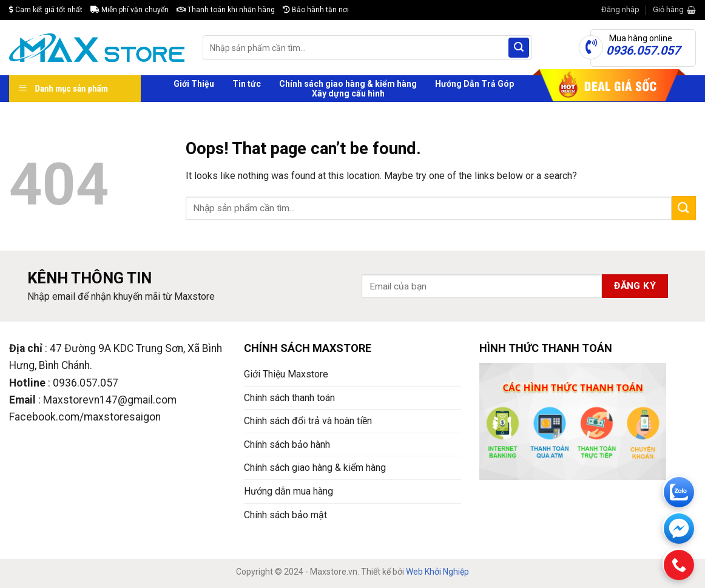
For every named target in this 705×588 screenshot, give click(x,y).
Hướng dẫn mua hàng (288, 491)
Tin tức (247, 84)
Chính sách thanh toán (289, 398)
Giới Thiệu (194, 84)
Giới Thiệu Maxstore (286, 374)
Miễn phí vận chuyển (130, 10)
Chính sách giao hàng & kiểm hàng (348, 84)
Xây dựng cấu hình (348, 93)
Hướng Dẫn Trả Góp (474, 84)
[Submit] (519, 48)
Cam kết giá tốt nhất (46, 10)
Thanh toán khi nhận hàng (226, 10)
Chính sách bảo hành (287, 444)
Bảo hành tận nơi (316, 10)
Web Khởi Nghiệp (437, 572)
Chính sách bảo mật (285, 515)
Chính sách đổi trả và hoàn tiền (308, 421)
